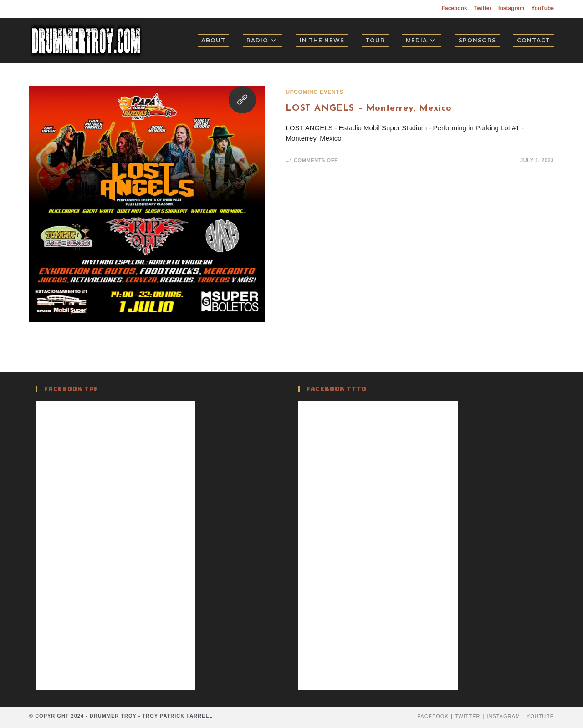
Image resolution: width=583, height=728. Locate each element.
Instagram (511, 8)
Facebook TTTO (337, 389)
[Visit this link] (242, 100)
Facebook (455, 8)
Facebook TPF (71, 389)
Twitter (483, 8)
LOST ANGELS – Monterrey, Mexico (369, 108)
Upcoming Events (314, 92)
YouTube (542, 8)
